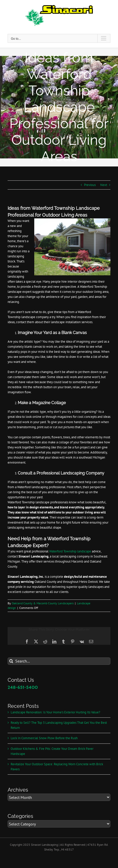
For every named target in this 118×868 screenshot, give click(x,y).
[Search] (11, 661)
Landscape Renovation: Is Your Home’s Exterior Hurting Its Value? (55, 712)
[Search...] (59, 661)
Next (104, 185)
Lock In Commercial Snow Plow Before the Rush (44, 738)
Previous (90, 185)
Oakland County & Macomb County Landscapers (43, 603)
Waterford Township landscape (70, 551)
